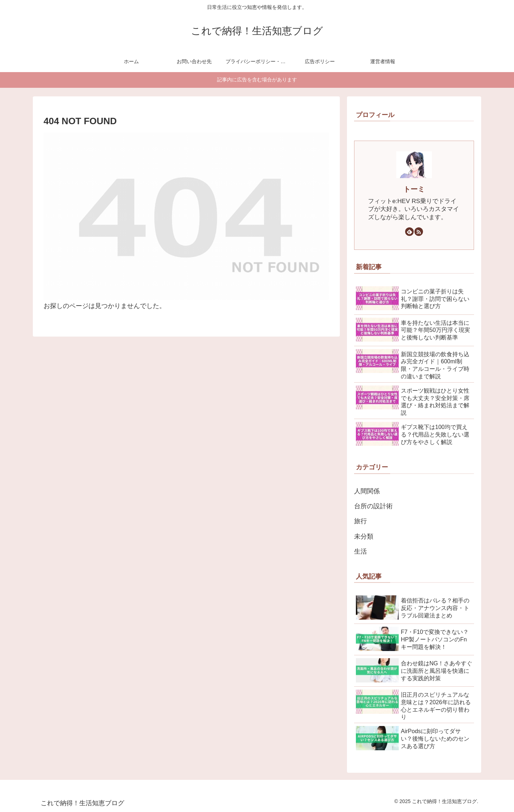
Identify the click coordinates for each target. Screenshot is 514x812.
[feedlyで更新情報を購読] (409, 232)
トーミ (414, 189)
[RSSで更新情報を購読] (419, 232)
